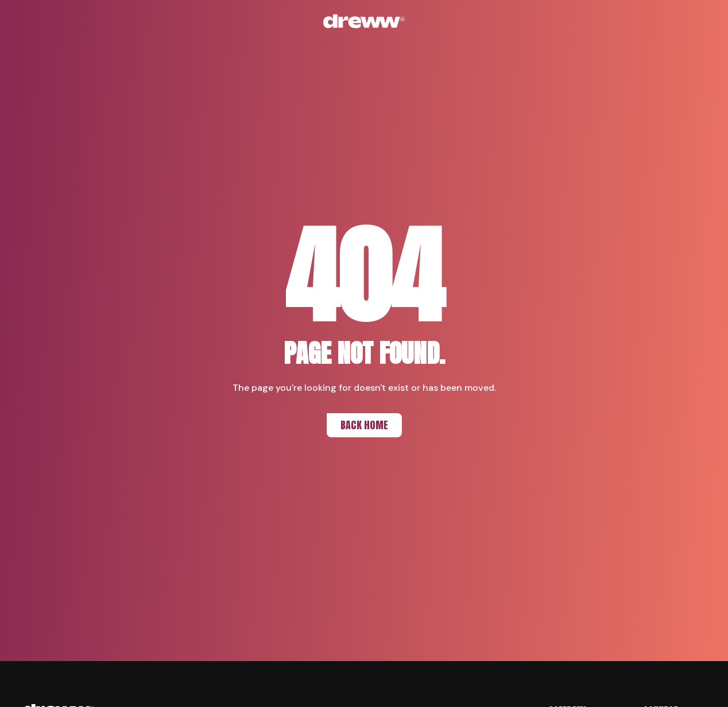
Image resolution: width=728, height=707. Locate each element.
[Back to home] (364, 21)
